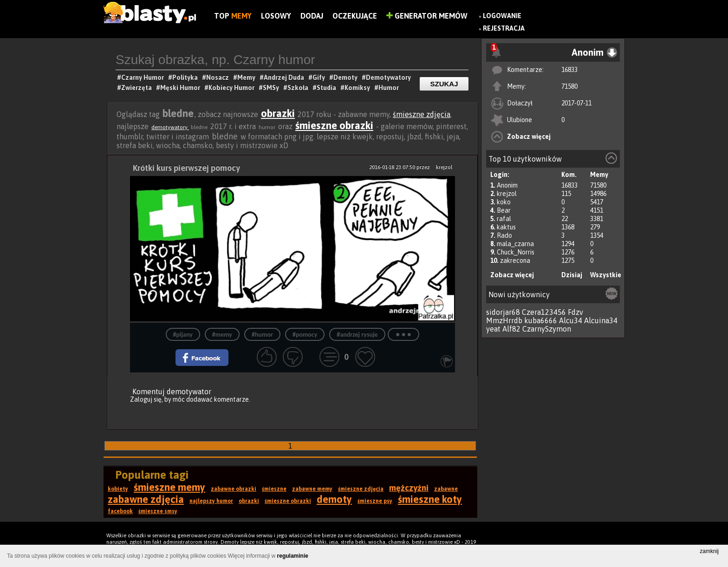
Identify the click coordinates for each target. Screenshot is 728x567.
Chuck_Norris (516, 252)
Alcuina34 (601, 320)
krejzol (507, 194)
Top (233, 16)
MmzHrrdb (504, 320)
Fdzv (575, 312)
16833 (569, 70)
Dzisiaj (572, 275)
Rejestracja (504, 28)
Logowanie (502, 16)
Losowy (276, 16)
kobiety (118, 489)
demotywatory (170, 127)
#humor (262, 335)
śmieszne (274, 489)
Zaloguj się (146, 399)
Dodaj (312, 16)
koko (504, 202)
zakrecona (515, 261)
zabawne (446, 489)
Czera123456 (544, 312)
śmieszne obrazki (334, 125)
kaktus (506, 227)
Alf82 (511, 329)
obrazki (278, 113)
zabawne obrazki (234, 489)
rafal (504, 219)
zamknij (709, 551)
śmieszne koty (430, 499)
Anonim (507, 185)
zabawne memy (312, 489)
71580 (569, 86)
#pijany (183, 335)
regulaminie (293, 556)
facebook (120, 511)
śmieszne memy (169, 487)
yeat (493, 329)
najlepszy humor (211, 501)
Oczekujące (355, 16)
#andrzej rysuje (357, 335)
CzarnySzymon (547, 329)
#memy (222, 335)
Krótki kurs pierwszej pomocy (186, 168)
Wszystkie (606, 275)
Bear (504, 210)
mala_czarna (515, 244)
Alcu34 (571, 320)
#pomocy (305, 335)
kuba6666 (541, 320)
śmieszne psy (375, 501)
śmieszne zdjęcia (422, 114)
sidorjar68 (503, 312)
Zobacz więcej (529, 137)
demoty (334, 499)
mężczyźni (409, 488)
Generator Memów (427, 16)
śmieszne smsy (158, 511)
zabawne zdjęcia (146, 499)
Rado (504, 235)
